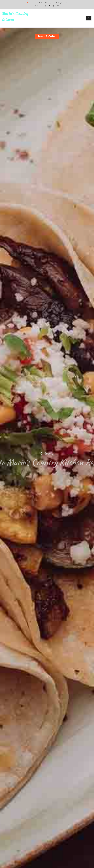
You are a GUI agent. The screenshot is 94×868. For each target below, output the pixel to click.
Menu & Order (47, 36)
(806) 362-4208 (61, 3)
